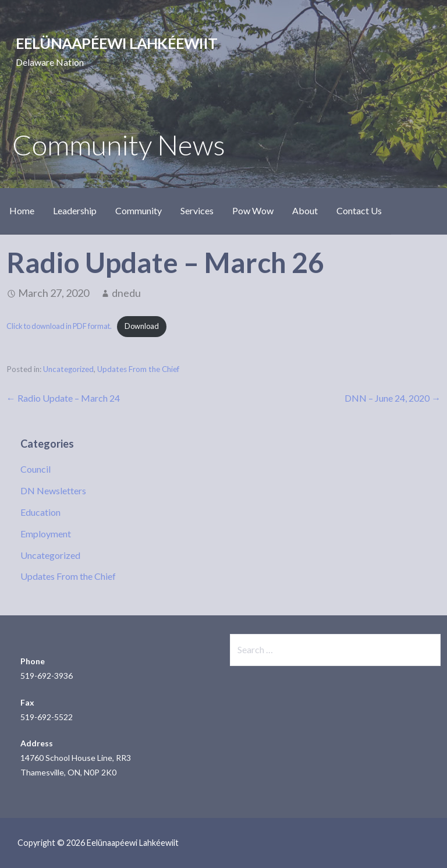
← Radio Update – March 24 (63, 398)
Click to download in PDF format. (59, 326)
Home (22, 210)
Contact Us (359, 210)
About (305, 210)
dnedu (126, 293)
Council (36, 469)
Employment (46, 534)
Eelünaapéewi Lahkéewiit (116, 43)
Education (40, 512)
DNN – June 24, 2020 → (393, 398)
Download (142, 326)
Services (197, 210)
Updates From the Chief (138, 369)
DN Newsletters (53, 490)
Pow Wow (253, 210)
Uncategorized (68, 369)
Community (139, 210)
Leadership (75, 210)
